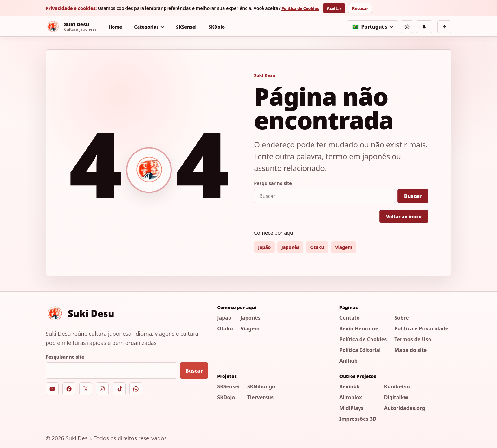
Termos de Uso (413, 339)
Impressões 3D (358, 419)
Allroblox (351, 397)
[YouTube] (52, 389)
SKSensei (186, 27)
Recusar (360, 8)
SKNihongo (261, 386)
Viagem (344, 247)
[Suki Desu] (71, 27)
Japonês (290, 247)
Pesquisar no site (273, 183)
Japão (264, 247)
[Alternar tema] (407, 27)
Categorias (146, 27)
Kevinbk (350, 386)
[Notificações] (424, 27)
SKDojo (217, 27)
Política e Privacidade (421, 328)
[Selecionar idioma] (373, 27)
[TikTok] (119, 389)
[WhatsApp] (136, 389)
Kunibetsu (397, 386)
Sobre (401, 318)
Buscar (413, 196)
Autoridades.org (405, 408)
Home (115, 27)
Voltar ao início (404, 216)
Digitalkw (396, 397)
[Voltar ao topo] (444, 27)
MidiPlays (352, 408)
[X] (86, 389)
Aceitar (334, 8)
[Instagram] (102, 389)
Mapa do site (410, 350)
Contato (350, 318)
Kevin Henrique (359, 328)
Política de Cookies (300, 9)
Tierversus (260, 397)
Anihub (349, 361)
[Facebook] (69, 389)
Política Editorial (360, 350)
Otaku (317, 247)
